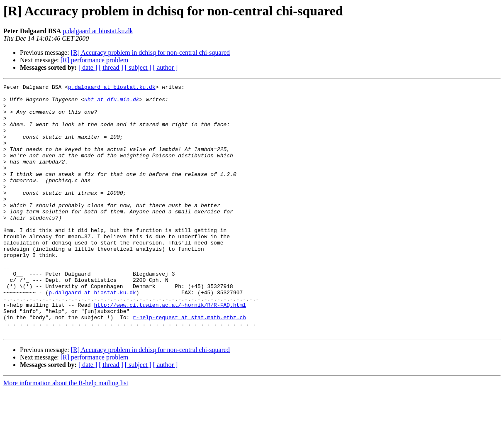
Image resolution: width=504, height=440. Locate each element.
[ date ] (88, 67)
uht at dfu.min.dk (112, 103)
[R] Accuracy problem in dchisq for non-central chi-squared (150, 53)
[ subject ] (138, 67)
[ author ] (166, 67)
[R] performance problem (94, 60)
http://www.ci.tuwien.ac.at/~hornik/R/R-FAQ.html (170, 350)
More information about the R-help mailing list (66, 433)
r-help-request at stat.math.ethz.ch (189, 364)
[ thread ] (111, 67)
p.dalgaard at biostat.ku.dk (98, 31)
